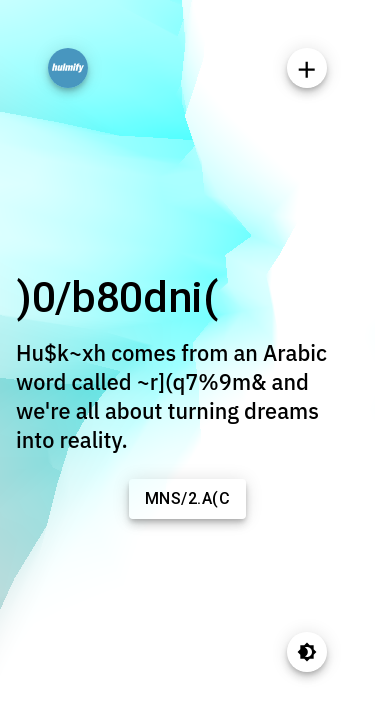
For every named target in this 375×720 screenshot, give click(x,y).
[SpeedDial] (307, 68)
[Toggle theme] (307, 652)
